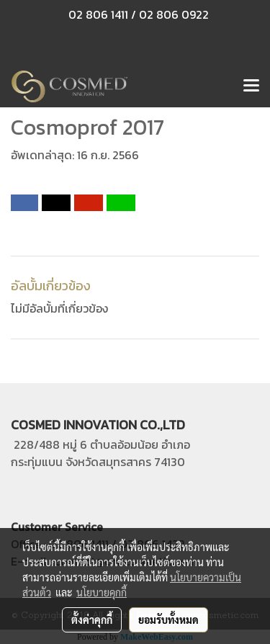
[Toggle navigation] (251, 86)
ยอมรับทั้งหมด (168, 620)
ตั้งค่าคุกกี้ (92, 620)
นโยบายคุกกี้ (102, 592)
